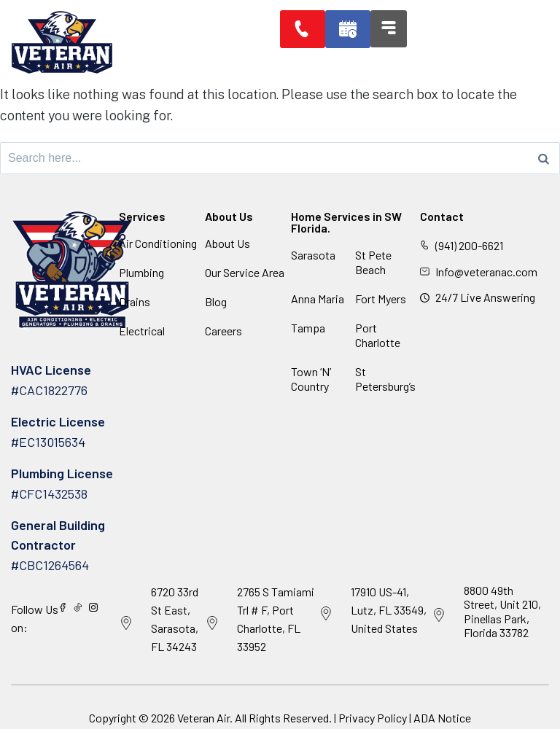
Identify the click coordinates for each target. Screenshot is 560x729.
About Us (227, 243)
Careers (223, 331)
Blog (216, 301)
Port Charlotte (378, 335)
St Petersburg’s (385, 379)
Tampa (308, 328)
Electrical (142, 331)
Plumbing (141, 272)
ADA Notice (442, 718)
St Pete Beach (373, 262)
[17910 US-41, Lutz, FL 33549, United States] (326, 614)
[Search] (544, 158)
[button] (349, 29)
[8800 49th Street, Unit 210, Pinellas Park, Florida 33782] (439, 615)
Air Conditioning (158, 243)
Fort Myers (381, 299)
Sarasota (313, 255)
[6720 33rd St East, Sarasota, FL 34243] (126, 623)
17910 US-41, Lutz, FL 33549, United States (389, 610)
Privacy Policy (373, 718)
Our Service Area (245, 272)
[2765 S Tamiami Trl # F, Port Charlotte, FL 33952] (212, 623)
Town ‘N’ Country (311, 379)
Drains (135, 301)
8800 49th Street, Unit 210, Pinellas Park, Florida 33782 (502, 611)
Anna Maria (318, 299)
